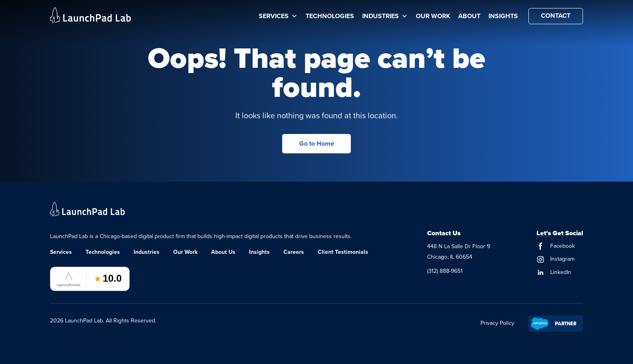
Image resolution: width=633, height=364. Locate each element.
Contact (556, 16)
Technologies (330, 16)
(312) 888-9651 (445, 271)
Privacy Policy (497, 323)
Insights (503, 16)
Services (278, 16)
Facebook (556, 246)
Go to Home (317, 144)
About (469, 16)
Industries (385, 16)
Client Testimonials (343, 252)
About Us (223, 252)
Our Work (433, 16)
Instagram (555, 259)
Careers (294, 252)
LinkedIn (554, 272)
